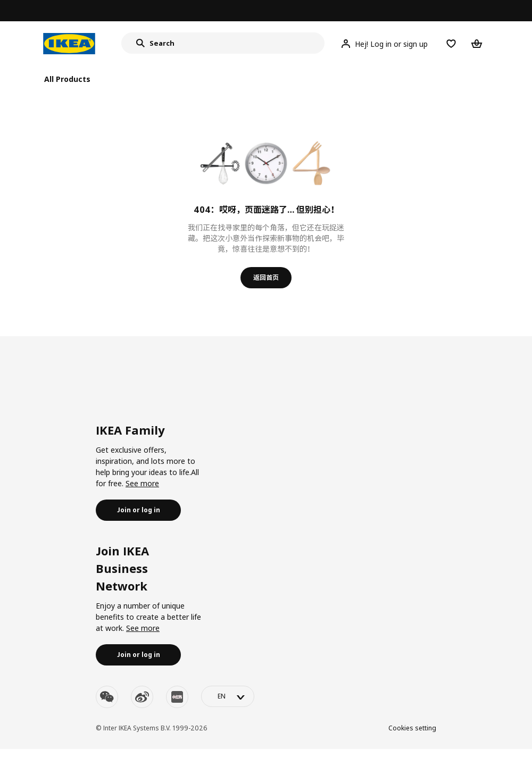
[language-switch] (228, 696)
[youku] (177, 697)
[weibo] (142, 697)
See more (142, 483)
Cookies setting (412, 728)
